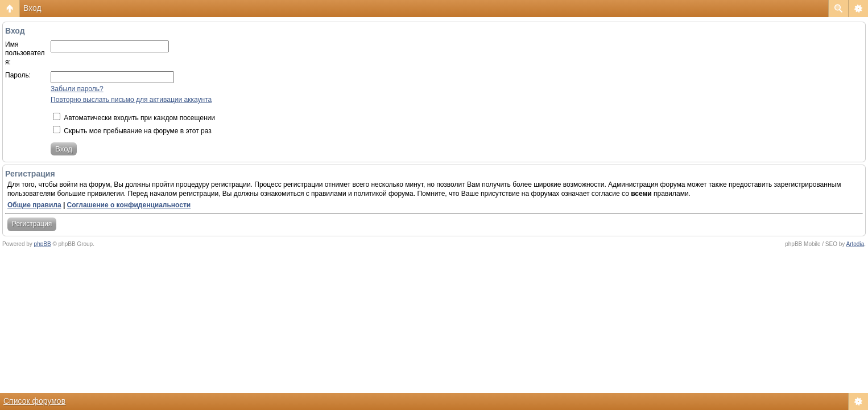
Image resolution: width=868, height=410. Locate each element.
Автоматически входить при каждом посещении (134, 118)
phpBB (43, 244)
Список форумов (34, 401)
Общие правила (34, 205)
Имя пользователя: (25, 53)
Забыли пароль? (77, 89)
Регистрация (32, 224)
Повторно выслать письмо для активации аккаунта (131, 100)
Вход (32, 8)
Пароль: (18, 75)
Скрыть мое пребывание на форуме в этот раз (132, 131)
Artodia (855, 244)
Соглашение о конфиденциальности (129, 205)
